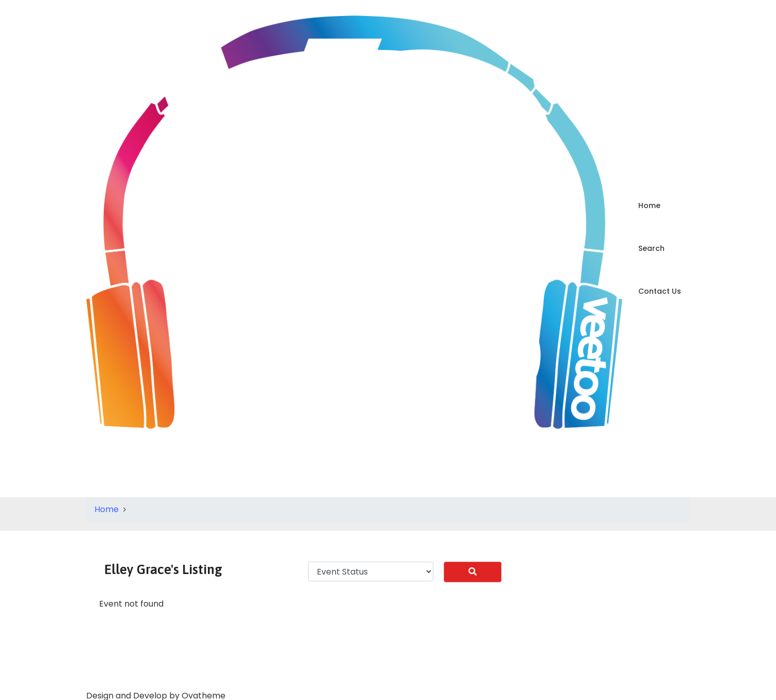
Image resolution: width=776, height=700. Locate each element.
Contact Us (660, 291)
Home (649, 205)
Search (651, 248)
